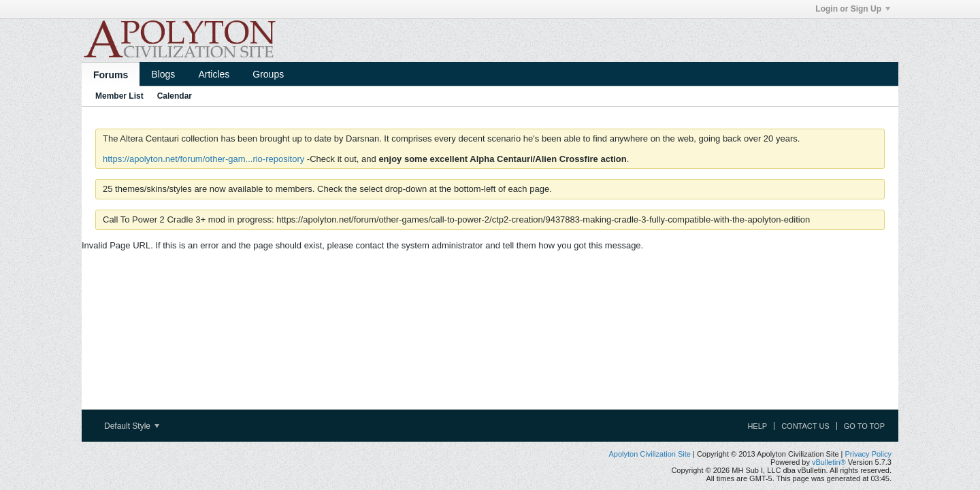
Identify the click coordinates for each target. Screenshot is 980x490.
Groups (268, 74)
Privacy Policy (868, 454)
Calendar (175, 96)
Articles (214, 74)
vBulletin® (829, 462)
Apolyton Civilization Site (649, 454)
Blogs (163, 74)
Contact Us (805, 426)
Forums (111, 75)
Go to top (864, 426)
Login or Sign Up (853, 9)
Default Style (132, 426)
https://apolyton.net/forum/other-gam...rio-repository (203, 159)
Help (757, 426)
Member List (119, 96)
